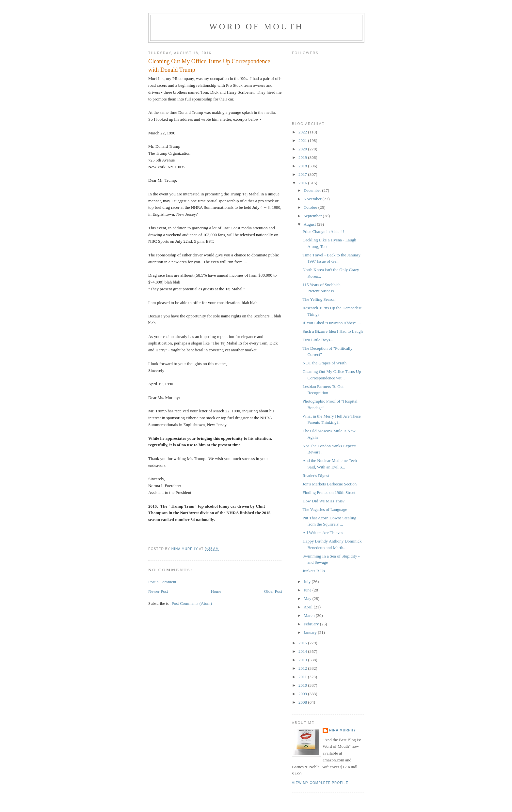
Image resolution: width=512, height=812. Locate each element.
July (308, 582)
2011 (303, 677)
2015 (303, 643)
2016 (303, 183)
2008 (303, 702)
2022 (303, 132)
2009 (303, 694)
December (313, 190)
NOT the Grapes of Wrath (324, 363)
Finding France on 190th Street (329, 492)
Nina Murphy (343, 730)
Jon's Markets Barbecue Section (329, 484)
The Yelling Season (319, 299)
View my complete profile (320, 783)
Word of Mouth (256, 27)
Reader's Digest (316, 475)
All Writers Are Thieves (323, 533)
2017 (303, 174)
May (308, 598)
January (311, 632)
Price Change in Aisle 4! (323, 231)
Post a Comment (162, 582)
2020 (303, 149)
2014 (303, 651)
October (311, 207)
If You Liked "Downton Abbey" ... (332, 323)
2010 (303, 685)
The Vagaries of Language (325, 509)
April (309, 607)
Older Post (273, 591)
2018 (303, 166)
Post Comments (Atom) (192, 603)
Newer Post (158, 591)
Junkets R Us (314, 571)
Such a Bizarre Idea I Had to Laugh (332, 331)
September (313, 216)
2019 (303, 157)
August (310, 224)
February (312, 624)
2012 (303, 668)
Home (216, 591)
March (310, 615)
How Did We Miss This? (323, 501)
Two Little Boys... (318, 340)
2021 (303, 140)
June (308, 590)
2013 (303, 660)
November (313, 199)
